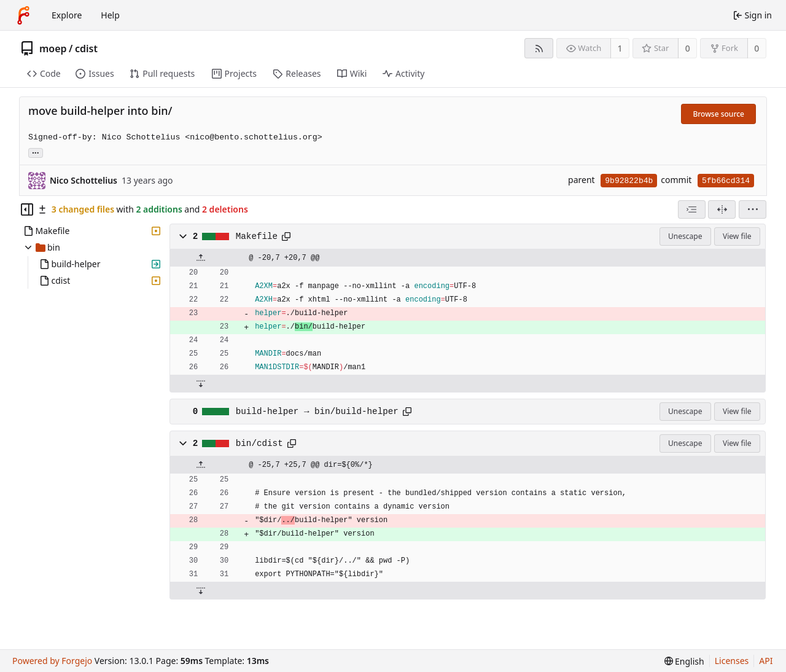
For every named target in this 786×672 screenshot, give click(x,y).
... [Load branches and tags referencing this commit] (36, 152)
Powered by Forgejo (52, 661)
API (766, 661)
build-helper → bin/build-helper (317, 412)
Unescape (685, 236)
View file (737, 236)
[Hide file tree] (27, 209)
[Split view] (722, 209)
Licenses (732, 661)
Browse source (718, 114)
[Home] (23, 15)
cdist (86, 49)
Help (110, 15)
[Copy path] (286, 236)
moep (53, 49)
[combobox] (692, 209)
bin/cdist (259, 443)
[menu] (753, 209)
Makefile (257, 236)
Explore (67, 15)
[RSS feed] (539, 48)
